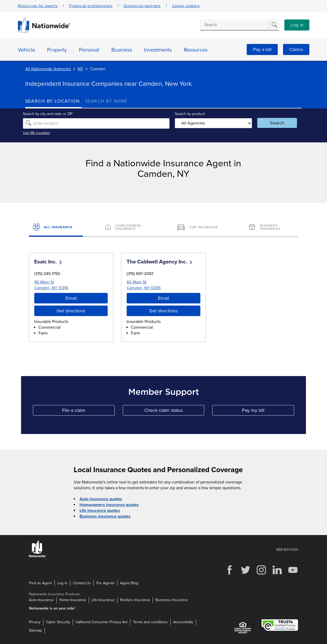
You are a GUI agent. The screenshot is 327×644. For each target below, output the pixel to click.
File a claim (88, 411)
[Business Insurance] (271, 228)
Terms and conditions (150, 622)
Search (276, 123)
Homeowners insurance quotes (109, 505)
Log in (297, 25)
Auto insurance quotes (101, 499)
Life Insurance (103, 600)
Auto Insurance (41, 600)
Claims (296, 49)
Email (71, 298)
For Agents (105, 583)
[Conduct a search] (235, 25)
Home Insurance (73, 600)
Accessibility (183, 622)
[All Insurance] (56, 228)
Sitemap (35, 630)
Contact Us (82, 583)
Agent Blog (129, 583)
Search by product (190, 114)
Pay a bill (262, 49)
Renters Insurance (135, 600)
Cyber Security (58, 622)
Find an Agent (40, 583)
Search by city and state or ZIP (50, 114)
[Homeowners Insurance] (128, 228)
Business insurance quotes (105, 516)
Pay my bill (268, 411)
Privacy (35, 622)
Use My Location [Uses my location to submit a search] (39, 133)
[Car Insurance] (199, 228)
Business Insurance (172, 600)
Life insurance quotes (100, 511)
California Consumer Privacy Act (101, 622)
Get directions (71, 311)
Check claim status (174, 411)
